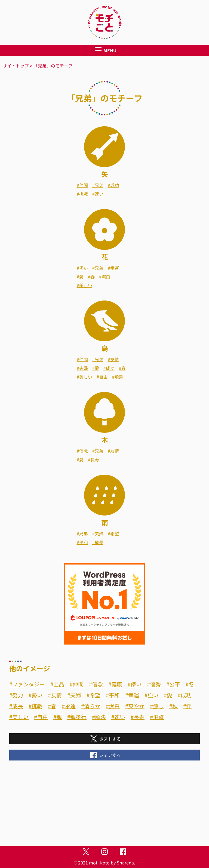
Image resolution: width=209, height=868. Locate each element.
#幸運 (113, 268)
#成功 (113, 185)
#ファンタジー (27, 684)
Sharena (125, 863)
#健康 (115, 684)
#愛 (80, 277)
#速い (98, 194)
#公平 (173, 684)
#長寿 (93, 459)
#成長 (98, 542)
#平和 (82, 542)
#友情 (113, 359)
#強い (151, 695)
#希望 (113, 533)
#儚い (82, 268)
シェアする (104, 755)
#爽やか (135, 706)
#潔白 (105, 277)
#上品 (57, 684)
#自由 (102, 377)
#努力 (16, 695)
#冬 (190, 684)
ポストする (104, 739)
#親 (58, 717)
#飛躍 (118, 377)
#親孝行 (77, 717)
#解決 (99, 717)
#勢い (36, 695)
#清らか (91, 706)
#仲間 (82, 185)
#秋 (173, 706)
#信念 (82, 451)
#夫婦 (82, 368)
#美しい (84, 285)
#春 (91, 277)
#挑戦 (82, 194)
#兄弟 (98, 185)
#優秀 (154, 684)
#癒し (157, 706)
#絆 (187, 706)
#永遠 (69, 706)
